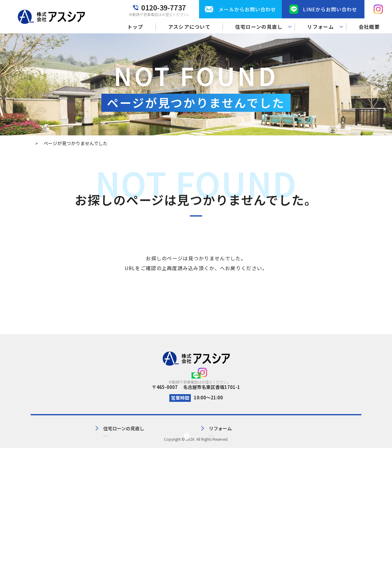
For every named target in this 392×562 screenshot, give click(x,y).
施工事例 (205, 474)
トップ (135, 27)
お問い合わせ (267, 464)
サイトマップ (329, 464)
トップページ (220, 268)
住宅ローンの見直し (136, 464)
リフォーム (207, 464)
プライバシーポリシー (338, 453)
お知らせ (263, 474)
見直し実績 (127, 474)
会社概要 (369, 27)
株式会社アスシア (195, 553)
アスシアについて (189, 27)
